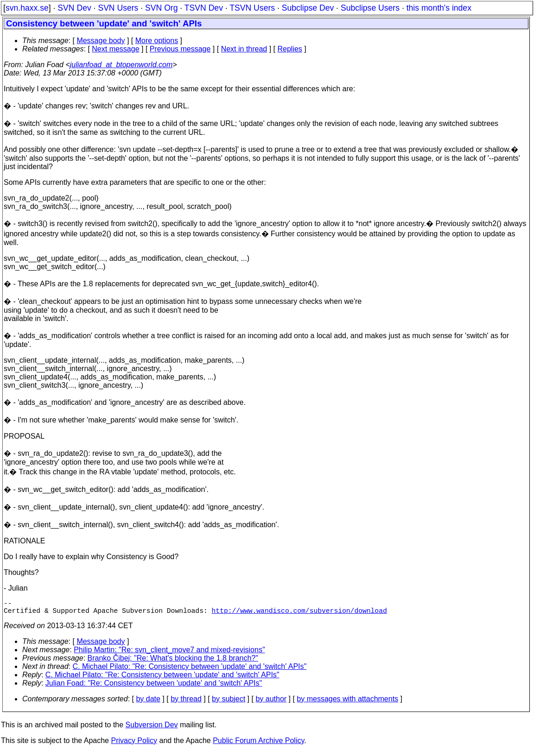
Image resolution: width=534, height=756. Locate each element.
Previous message (180, 49)
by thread (186, 702)
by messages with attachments (347, 702)
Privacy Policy (134, 744)
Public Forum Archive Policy (258, 744)
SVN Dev (74, 8)
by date (148, 702)
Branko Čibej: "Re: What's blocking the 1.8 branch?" (173, 662)
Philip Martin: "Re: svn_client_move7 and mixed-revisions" (169, 653)
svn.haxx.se (27, 8)
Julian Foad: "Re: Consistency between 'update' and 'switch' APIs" (154, 687)
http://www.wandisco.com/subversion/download (299, 614)
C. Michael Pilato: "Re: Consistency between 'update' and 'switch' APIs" (190, 670)
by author (271, 702)
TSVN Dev (204, 8)
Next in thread (244, 49)
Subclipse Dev (308, 8)
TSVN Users (252, 8)
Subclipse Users (370, 8)
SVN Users (118, 8)
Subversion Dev (152, 728)
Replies (290, 49)
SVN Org (161, 8)
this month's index (439, 8)
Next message (115, 49)
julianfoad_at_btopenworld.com (121, 65)
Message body (101, 41)
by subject (229, 702)
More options (157, 41)
